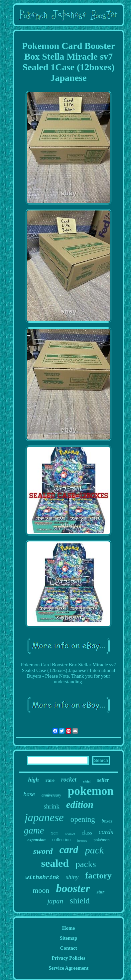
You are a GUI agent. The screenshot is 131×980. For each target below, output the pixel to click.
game (34, 830)
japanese (44, 817)
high (33, 780)
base (29, 794)
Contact (69, 948)
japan (55, 901)
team (54, 833)
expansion (36, 840)
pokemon (91, 791)
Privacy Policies (68, 958)
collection (61, 840)
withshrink (42, 878)
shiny (72, 877)
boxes (107, 821)
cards (106, 832)
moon (41, 890)
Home (68, 928)
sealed (55, 863)
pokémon (101, 840)
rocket (69, 780)
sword (43, 851)
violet (87, 781)
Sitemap (69, 938)
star (100, 892)
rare (50, 780)
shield (80, 901)
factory (98, 876)
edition (80, 805)
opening (83, 819)
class (87, 833)
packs (86, 864)
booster (73, 888)
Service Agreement (68, 968)
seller (103, 780)
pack (94, 850)
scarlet (70, 834)
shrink (52, 806)
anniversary (51, 795)
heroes (82, 840)
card (69, 850)
